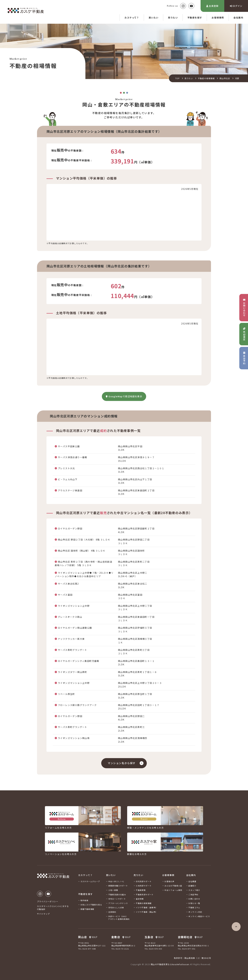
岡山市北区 (225, 78)
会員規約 (112, 912)
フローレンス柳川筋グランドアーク (77, 705)
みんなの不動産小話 (173, 886)
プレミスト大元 (66, 468)
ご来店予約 (193, 895)
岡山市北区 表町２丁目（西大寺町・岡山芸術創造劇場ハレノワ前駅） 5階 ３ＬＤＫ (83, 563)
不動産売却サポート (145, 895)
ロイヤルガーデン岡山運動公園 (75, 628)
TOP (177, 78)
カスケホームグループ (90, 881)
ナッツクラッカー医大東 (71, 639)
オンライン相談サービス (199, 916)
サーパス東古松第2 (68, 584)
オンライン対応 (195, 912)
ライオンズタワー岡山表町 (73, 672)
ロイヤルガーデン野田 (70, 528)
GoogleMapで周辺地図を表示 (124, 396)
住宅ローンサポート (117, 899)
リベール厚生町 (66, 694)
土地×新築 (113, 890)
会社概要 (192, 881)
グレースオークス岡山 (70, 617)
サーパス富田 (65, 595)
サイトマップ (43, 914)
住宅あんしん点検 (116, 907)
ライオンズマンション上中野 (74, 606)
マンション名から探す (122, 763)
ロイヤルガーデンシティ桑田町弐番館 (79, 661)
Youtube (191, 6)
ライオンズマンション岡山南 (74, 738)
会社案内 (238, 18)
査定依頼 (140, 899)
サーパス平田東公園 (69, 446)
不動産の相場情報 (206, 78)
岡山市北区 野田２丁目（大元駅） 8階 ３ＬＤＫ (84, 540)
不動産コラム (194, 907)
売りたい (173, 18)
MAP (93, 937)
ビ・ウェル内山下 (68, 479)
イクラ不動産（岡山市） (147, 912)
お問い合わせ (194, 899)
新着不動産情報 (87, 909)
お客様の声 (169, 881)
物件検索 (84, 900)
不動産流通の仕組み (117, 895)
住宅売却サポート (144, 881)
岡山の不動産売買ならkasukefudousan (170, 964)
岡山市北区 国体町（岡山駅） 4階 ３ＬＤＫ (82, 551)
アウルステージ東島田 (70, 490)
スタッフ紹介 (194, 890)
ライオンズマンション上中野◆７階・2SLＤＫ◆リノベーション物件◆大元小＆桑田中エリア (84, 574)
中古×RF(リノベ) (116, 881)
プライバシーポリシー (48, 901)
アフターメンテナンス (118, 903)
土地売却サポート (144, 886)
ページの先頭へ (236, 927)
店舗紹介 (192, 886)
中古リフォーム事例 (173, 890)
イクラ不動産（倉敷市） (147, 907)
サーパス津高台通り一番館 (73, 457)
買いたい (154, 18)
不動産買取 (141, 890)
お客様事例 (218, 18)
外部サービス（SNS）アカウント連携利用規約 (119, 918)
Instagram (183, 6)
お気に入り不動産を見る (91, 905)
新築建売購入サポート (118, 886)
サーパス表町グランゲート (73, 650)
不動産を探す (195, 18)
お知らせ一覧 (194, 903)
